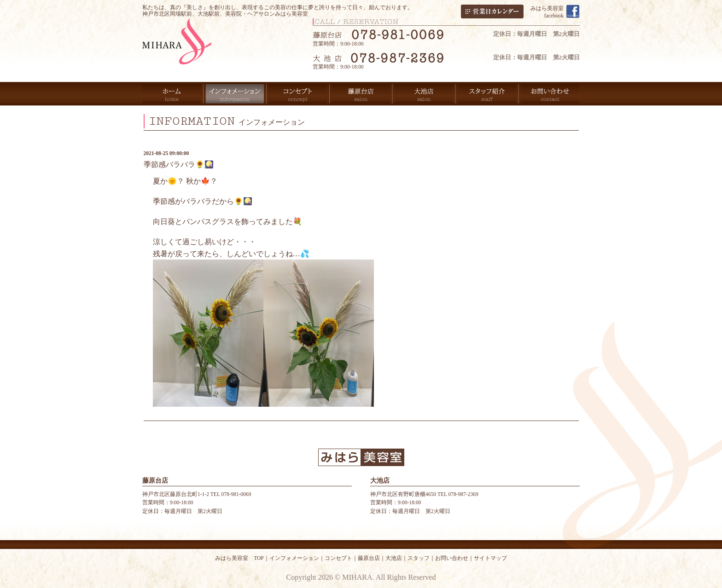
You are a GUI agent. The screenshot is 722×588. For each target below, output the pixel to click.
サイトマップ (490, 558)
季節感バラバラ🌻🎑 (179, 164)
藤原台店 (369, 558)
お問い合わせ (452, 558)
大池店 (394, 558)
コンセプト (338, 558)
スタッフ (419, 558)
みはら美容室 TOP (239, 558)
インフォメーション (294, 558)
